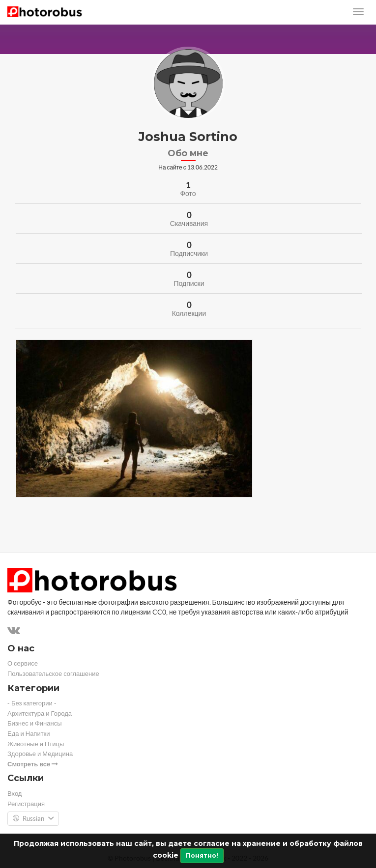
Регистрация (26, 804)
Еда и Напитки (29, 734)
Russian (33, 819)
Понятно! (202, 855)
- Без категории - (32, 703)
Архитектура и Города (40, 714)
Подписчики (189, 253)
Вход (14, 794)
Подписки (189, 283)
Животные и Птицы (36, 744)
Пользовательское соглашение (53, 674)
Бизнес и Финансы (35, 723)
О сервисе (23, 663)
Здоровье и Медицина (40, 754)
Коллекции (189, 313)
